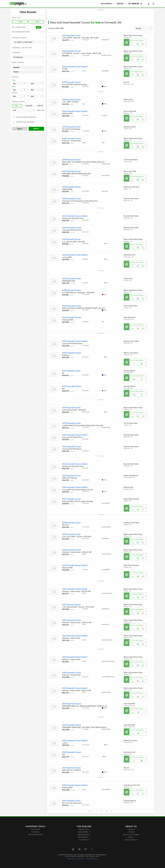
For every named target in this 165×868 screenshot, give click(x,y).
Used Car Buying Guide (35, 835)
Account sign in (84, 840)
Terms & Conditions (92, 859)
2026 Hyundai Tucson (72, 139)
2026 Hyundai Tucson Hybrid (75, 67)
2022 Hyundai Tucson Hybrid (75, 741)
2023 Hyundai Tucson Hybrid (75, 111)
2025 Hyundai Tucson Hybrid (75, 785)
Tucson (28, 72)
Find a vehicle (35, 829)
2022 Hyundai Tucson (72, 279)
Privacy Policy (71, 859)
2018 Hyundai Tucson (71, 51)
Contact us (131, 829)
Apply (36, 129)
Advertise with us (84, 829)
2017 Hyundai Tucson (71, 36)
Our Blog (131, 832)
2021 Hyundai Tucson (71, 476)
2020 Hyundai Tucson (72, 704)
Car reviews (35, 832)
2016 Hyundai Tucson (71, 768)
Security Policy (81, 859)
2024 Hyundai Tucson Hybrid (75, 216)
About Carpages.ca (131, 840)
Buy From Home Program (131, 835)
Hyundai (28, 67)
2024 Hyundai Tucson (72, 228)
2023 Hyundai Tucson (72, 199)
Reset (20, 129)
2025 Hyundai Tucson (72, 306)
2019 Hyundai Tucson (71, 82)
